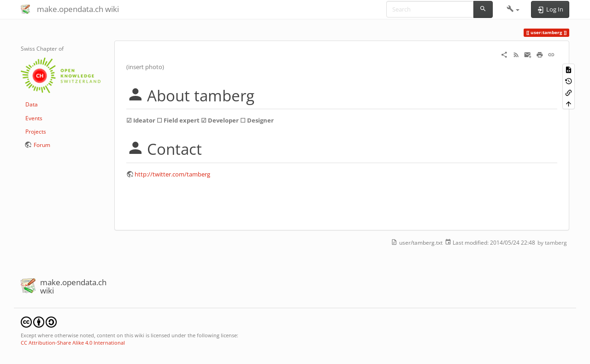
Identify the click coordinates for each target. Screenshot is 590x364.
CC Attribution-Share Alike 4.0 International (73, 343)
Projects (36, 132)
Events (34, 118)
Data (32, 104)
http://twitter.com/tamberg (172, 174)
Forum (42, 145)
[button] (513, 9)
